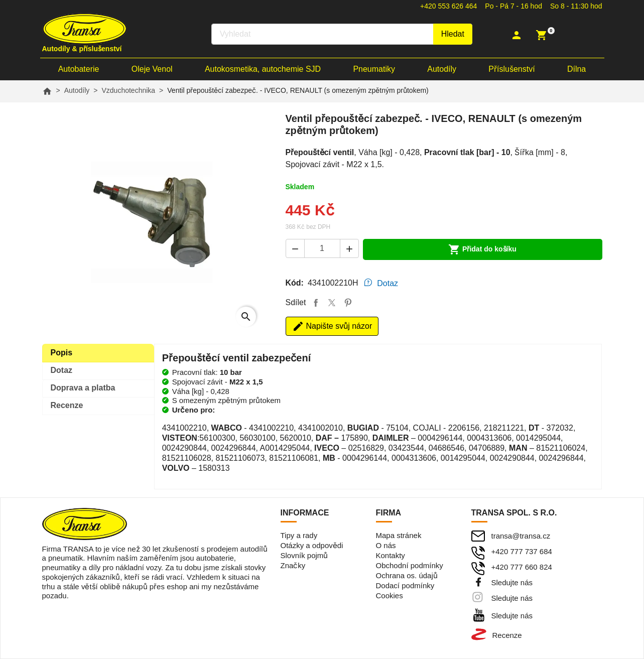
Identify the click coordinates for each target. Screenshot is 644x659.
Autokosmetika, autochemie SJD (263, 69)
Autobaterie (79, 69)
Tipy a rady (299, 535)
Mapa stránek (399, 535)
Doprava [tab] (83, 388)
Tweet (332, 303)
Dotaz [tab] (388, 283)
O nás (386, 545)
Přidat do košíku (482, 249)
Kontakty (391, 555)
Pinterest (348, 303)
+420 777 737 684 (522, 551)
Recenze (507, 635)
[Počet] (322, 248)
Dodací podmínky (405, 585)
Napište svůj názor (332, 326)
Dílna (576, 69)
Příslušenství (511, 69)
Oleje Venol (152, 69)
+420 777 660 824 (522, 567)
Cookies (390, 596)
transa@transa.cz (521, 536)
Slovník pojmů (304, 555)
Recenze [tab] (67, 405)
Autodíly (442, 69)
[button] (518, 35)
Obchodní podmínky (410, 565)
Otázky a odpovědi (312, 545)
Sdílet (316, 303)
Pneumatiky (374, 69)
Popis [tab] (62, 353)
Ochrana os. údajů (407, 575)
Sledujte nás (512, 582)
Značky (293, 565)
